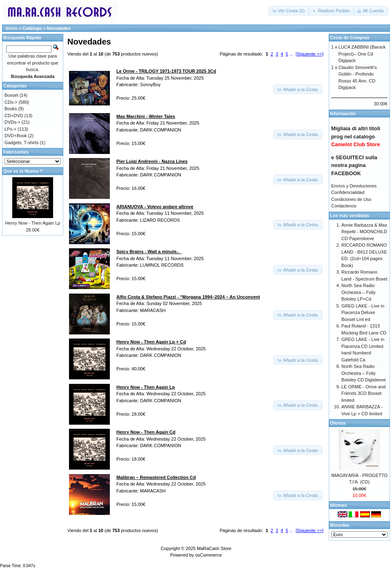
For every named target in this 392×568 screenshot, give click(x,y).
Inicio (12, 28)
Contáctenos (344, 206)
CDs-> (11, 102)
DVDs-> (12, 122)
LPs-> (10, 129)
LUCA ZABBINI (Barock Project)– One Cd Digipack (362, 54)
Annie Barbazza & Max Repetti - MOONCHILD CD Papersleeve (364, 232)
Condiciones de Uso (351, 199)
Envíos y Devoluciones (354, 186)
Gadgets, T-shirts (22, 143)
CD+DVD (14, 116)
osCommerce (208, 555)
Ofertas (338, 423)
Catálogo (32, 28)
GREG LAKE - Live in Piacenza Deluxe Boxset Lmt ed (363, 313)
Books (11, 109)
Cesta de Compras (350, 38)
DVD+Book (16, 136)
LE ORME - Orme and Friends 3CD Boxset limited (363, 393)
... (291, 54)
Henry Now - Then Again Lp (33, 223)
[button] (289, 11)
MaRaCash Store (214, 548)
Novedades (59, 28)
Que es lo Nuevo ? (23, 171)
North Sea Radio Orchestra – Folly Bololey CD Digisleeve (364, 373)
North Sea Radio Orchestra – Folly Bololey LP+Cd (359, 292)
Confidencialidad (348, 192)
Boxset (11, 95)
